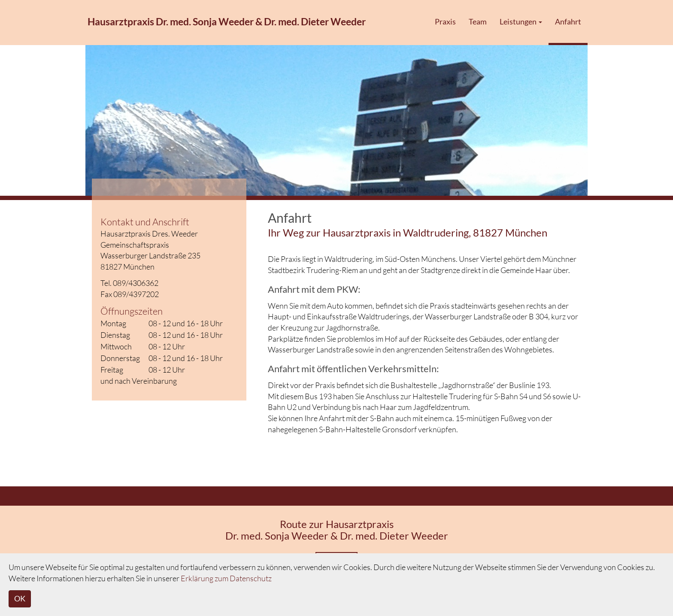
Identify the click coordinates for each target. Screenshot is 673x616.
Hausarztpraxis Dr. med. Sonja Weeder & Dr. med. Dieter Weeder (227, 21)
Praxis (445, 21)
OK (20, 598)
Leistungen (521, 21)
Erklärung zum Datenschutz (226, 578)
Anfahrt (568, 21)
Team (478, 21)
